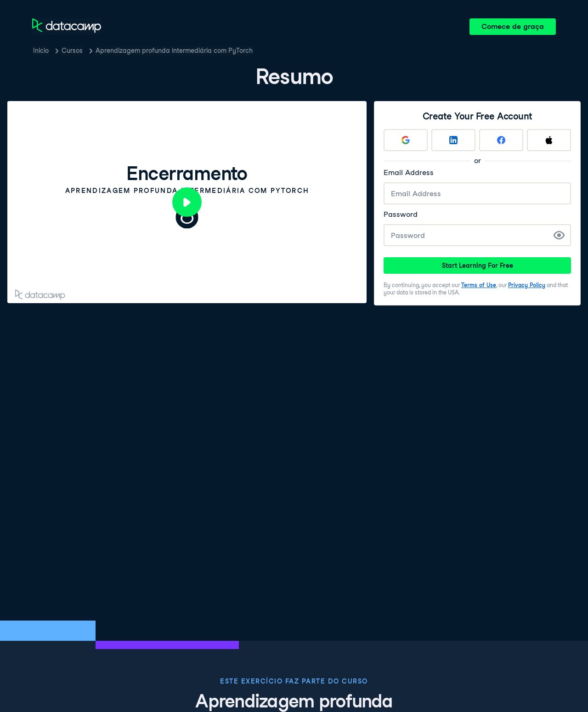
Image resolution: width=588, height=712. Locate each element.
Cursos (72, 51)
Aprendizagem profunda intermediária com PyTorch (174, 51)
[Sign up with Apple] (549, 140)
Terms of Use (479, 285)
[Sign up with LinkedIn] (453, 140)
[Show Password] (559, 235)
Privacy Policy (527, 285)
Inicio (41, 51)
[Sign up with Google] (406, 140)
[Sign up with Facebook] (501, 140)
